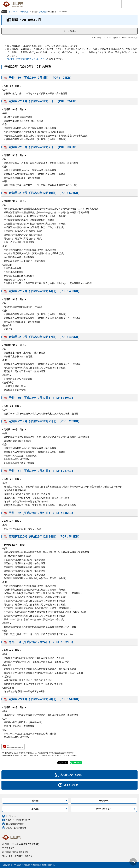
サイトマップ (12, 816)
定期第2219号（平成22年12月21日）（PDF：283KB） (45, 421)
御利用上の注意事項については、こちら (27, 59)
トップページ (14, 12)
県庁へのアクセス (104, 809)
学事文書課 (43, 12)
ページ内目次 (70, 31)
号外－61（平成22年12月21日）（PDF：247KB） (42, 471)
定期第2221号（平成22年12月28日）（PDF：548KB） (45, 699)
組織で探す (25, 12)
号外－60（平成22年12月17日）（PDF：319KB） (42, 398)
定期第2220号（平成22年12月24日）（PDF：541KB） (45, 537)
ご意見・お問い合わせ (16, 828)
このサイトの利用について (18, 820)
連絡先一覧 (104, 801)
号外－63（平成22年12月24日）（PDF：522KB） (42, 642)
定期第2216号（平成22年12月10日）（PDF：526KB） (45, 193)
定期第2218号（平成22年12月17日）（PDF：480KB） (45, 337)
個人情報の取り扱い (15, 824)
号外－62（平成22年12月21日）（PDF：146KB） (42, 513)
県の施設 (35, 809)
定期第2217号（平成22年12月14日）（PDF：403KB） (45, 291)
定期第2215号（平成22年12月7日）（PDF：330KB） (44, 147)
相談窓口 (35, 801)
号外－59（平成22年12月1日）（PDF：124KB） (41, 78)
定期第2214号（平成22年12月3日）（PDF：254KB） (44, 101)
